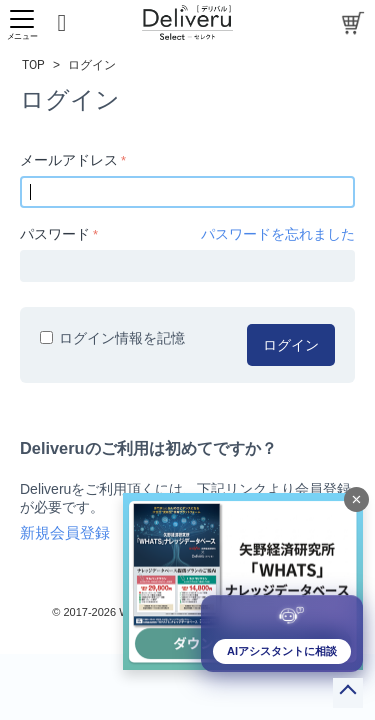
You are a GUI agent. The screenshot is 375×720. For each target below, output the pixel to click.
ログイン (291, 345)
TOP (33, 65)
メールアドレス (69, 160)
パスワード (55, 234)
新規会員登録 (65, 533)
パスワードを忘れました (278, 234)
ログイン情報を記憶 (112, 338)
